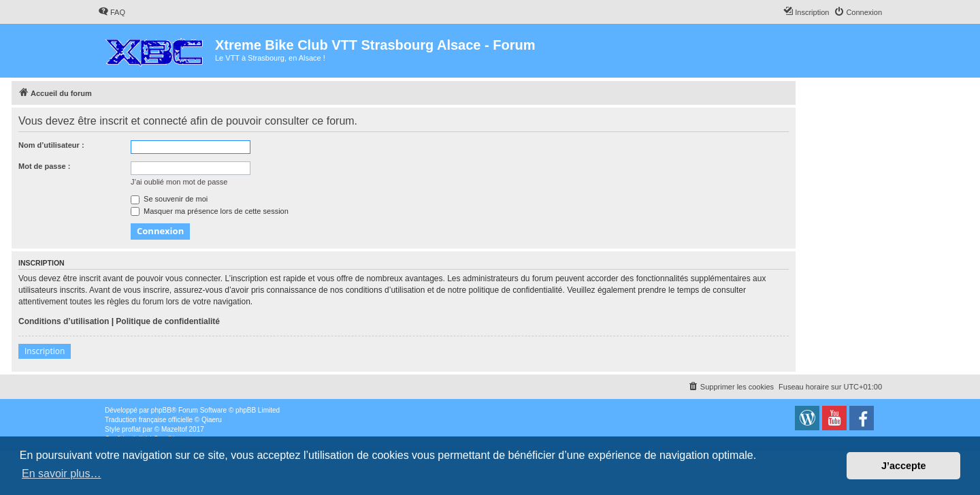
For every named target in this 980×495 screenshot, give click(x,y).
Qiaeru (212, 420)
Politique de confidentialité (168, 321)
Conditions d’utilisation (64, 321)
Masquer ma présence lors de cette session (210, 211)
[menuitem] (112, 12)
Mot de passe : (44, 166)
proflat (131, 429)
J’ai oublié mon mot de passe (179, 182)
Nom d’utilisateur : (51, 145)
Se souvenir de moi (169, 199)
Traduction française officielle (149, 420)
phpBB (161, 410)
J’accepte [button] (904, 466)
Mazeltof (174, 429)
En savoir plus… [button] (62, 474)
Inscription (45, 351)
